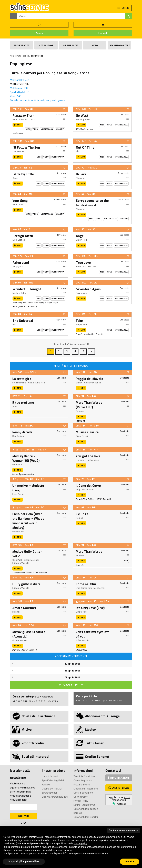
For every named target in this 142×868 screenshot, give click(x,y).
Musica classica (87, 432)
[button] (13, 16)
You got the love (88, 456)
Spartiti (60, 129)
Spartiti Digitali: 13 (20, 92)
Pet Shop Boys (83, 119)
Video (95, 45)
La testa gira (22, 379)
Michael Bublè (19, 293)
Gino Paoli (17, 560)
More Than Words (89, 552)
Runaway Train (23, 116)
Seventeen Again (88, 289)
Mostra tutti (48, 697)
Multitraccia (70, 45)
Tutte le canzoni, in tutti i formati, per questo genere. (38, 100)
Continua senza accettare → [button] (124, 830)
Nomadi (80, 518)
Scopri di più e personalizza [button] (24, 861)
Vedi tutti (71, 685)
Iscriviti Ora (23, 817)
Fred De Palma (19, 383)
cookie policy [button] (80, 844)
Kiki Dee (92, 267)
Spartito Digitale (120, 45)
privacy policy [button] (113, 837)
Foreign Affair (23, 236)
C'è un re (82, 514)
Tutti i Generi (23, 56)
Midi (28, 129)
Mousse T (17, 465)
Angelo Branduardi (85, 490)
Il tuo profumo (23, 403)
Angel (80, 236)
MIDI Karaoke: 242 (19, 80)
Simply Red (81, 240)
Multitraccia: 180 (19, 88)
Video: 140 (16, 96)
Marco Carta (18, 532)
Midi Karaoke (22, 45)
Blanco (79, 383)
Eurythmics (81, 293)
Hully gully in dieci (26, 584)
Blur (78, 151)
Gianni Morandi (31, 560)
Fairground (21, 263)
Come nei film (86, 584)
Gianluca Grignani (93, 383)
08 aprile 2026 (72, 678)
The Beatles (18, 151)
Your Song (20, 201)
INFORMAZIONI (119, 778)
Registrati (103, 33)
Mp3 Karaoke (46, 45)
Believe (81, 174)
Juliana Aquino (83, 640)
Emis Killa (40, 383)
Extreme (80, 411)
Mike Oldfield (19, 240)
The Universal (23, 321)
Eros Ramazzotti (84, 588)
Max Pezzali (99, 588)
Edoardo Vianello (21, 563)
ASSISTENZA (119, 788)
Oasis (15, 178)
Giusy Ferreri (82, 436)
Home (13, 56)
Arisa (15, 406)
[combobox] (71, 16)
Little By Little (23, 174)
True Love (83, 263)
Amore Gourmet (24, 608)
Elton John (18, 119)
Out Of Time (85, 148)
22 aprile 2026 (72, 664)
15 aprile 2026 (72, 671)
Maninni (16, 612)
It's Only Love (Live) (90, 608)
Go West (82, 116)
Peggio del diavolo (89, 379)
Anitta (31, 383)
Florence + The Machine (87, 460)
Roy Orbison (18, 436)
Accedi (39, 33)
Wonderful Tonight (27, 289)
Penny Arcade (22, 432)
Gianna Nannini (20, 640)
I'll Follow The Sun (26, 148)
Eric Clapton (30, 119)
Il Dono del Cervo (88, 486)
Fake (79, 321)
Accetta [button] (130, 861)
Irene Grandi (18, 494)
